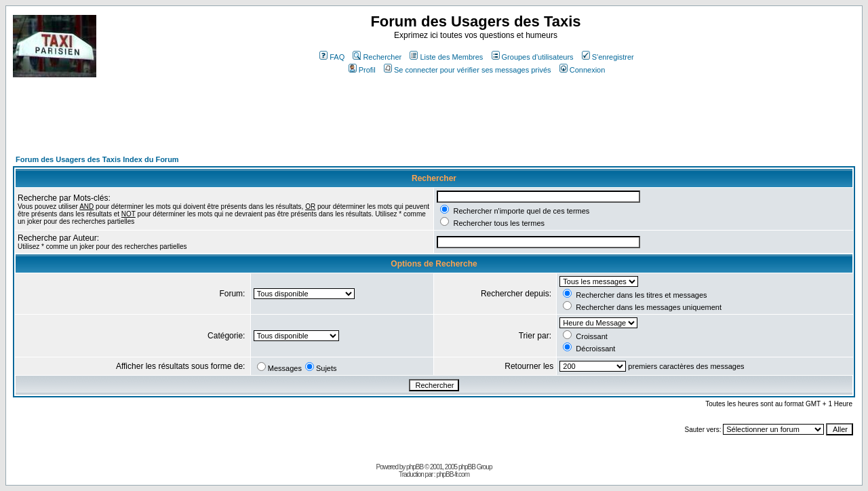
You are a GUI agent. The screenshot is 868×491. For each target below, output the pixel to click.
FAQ (332, 57)
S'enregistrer (608, 57)
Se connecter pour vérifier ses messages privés (468, 70)
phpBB (415, 467)
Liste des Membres (446, 57)
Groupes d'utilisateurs (533, 57)
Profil (362, 70)
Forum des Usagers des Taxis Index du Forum (97, 159)
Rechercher (377, 57)
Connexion (583, 70)
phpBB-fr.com (453, 474)
